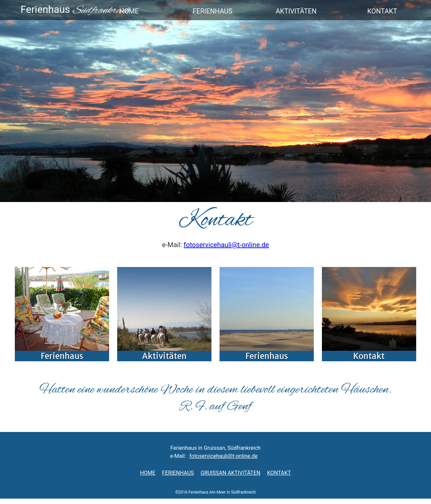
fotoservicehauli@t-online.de (226, 245)
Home (148, 473)
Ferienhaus (178, 473)
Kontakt (279, 473)
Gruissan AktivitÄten (230, 473)
